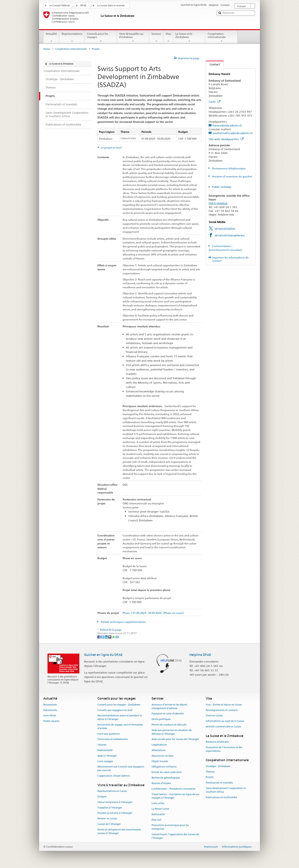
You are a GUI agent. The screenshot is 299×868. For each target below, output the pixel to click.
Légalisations (159, 745)
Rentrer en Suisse (107, 818)
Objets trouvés (160, 761)
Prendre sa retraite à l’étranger (115, 813)
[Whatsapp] (114, 637)
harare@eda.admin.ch (227, 125)
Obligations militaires (164, 767)
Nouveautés (50, 705)
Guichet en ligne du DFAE (103, 655)
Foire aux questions (109, 734)
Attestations (159, 750)
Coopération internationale (221, 37)
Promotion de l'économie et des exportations (224, 749)
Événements (50, 710)
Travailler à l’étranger (110, 808)
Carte (215, 102)
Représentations (72, 37)
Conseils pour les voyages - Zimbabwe (119, 705)
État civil (156, 820)
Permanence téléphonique (229, 168)
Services (156, 37)
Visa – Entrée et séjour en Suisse (224, 705)
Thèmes (210, 772)
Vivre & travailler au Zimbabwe (133, 37)
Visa (168, 37)
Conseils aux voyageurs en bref (115, 710)
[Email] (117, 637)
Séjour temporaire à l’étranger (115, 802)
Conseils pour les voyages (101, 37)
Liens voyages (105, 761)
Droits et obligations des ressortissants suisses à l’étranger (119, 831)
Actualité (51, 37)
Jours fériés (50, 716)
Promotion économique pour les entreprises (170, 827)
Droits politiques (161, 719)
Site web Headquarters (226, 139)
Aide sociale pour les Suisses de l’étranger (175, 739)
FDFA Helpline (218, 203)
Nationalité (158, 814)
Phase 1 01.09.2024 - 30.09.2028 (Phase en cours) (153, 613)
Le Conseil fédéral (59, 5)
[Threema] (110, 637)
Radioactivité (105, 750)
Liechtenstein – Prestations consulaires (174, 789)
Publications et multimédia (221, 797)
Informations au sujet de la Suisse (225, 721)
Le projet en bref (111, 148)
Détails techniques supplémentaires (123, 622)
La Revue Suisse (160, 809)
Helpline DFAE (200, 655)
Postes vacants (51, 721)
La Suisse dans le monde (111, 5)
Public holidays (222, 187)
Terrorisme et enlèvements (113, 739)
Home (47, 49)
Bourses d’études (161, 783)
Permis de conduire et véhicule (169, 725)
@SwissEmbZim (225, 229)
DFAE (83, 5)
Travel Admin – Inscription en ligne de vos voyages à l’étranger (175, 796)
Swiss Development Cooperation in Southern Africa (226, 790)
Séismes (102, 745)
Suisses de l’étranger (109, 824)
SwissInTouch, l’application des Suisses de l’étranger (175, 836)
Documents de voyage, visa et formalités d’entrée (120, 726)
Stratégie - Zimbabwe (218, 766)
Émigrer (102, 797)
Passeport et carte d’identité (168, 714)
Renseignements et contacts (222, 710)
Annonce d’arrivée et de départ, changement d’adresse (170, 706)
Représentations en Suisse (112, 791)
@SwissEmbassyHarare (230, 235)
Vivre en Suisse (214, 716)
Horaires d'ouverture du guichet (232, 176)
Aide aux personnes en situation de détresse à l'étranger (172, 732)
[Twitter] (103, 637)
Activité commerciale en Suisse (223, 727)
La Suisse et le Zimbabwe (189, 37)
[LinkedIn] (106, 637)
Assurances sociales (162, 756)
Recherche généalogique (166, 778)
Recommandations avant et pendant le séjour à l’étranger (120, 717)
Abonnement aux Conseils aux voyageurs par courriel (121, 769)
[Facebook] (99, 637)
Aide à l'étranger (107, 756)
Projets (210, 777)
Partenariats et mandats (219, 783)
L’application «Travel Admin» (114, 776)
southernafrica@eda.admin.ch (233, 133)
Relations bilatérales (217, 742)
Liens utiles (158, 803)
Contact (213, 64)
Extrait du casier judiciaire (166, 772)
